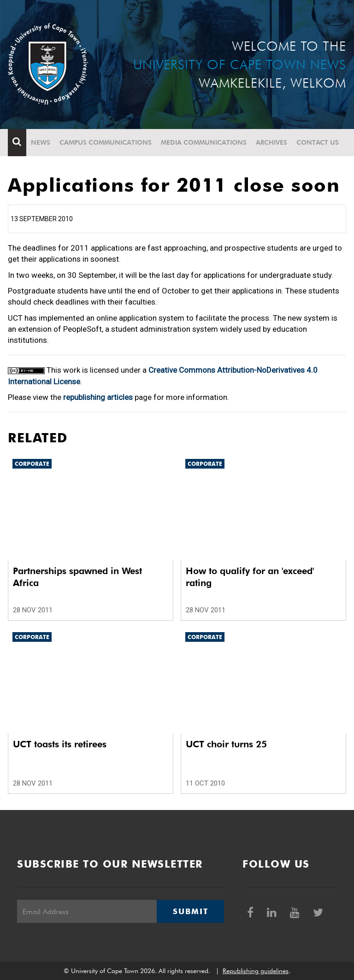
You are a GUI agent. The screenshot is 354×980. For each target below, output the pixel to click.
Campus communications (106, 142)
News (41, 142)
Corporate (32, 464)
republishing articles (98, 397)
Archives (271, 142)
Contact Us (318, 142)
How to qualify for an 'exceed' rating (250, 577)
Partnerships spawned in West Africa (77, 577)
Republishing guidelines (256, 971)
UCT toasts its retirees (60, 744)
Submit (190, 911)
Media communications (204, 142)
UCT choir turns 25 (226, 744)
